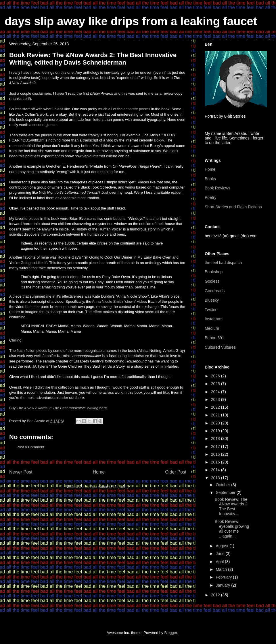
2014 (216, 470)
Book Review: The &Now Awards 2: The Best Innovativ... (232, 507)
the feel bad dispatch (223, 263)
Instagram (214, 319)
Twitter (211, 310)
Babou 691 (214, 338)
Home (99, 472)
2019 (216, 431)
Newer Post (21, 472)
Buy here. (59, 408)
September (226, 492)
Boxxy (159, 140)
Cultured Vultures (220, 347)
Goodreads (215, 291)
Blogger (170, 633)
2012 (216, 595)
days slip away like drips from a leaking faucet (131, 21)
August (222, 546)
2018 (216, 439)
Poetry (210, 197)
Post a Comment (30, 447)
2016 (216, 454)
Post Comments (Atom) (109, 487)
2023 (216, 399)
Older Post (176, 472)
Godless (212, 281)
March (222, 569)
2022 (216, 407)
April (220, 562)
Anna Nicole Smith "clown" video (119, 301)
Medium (212, 328)
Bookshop (214, 272)
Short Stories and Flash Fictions (233, 207)
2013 (216, 478)
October (223, 485)
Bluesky (212, 300)
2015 (216, 462)
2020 (216, 423)
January (223, 585)
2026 (216, 376)
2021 (216, 415)
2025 (216, 384)
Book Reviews (217, 188)
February (224, 577)
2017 (216, 447)
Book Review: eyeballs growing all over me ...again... (232, 529)
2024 (216, 392)
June (221, 554)
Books (210, 179)
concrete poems (137, 109)
